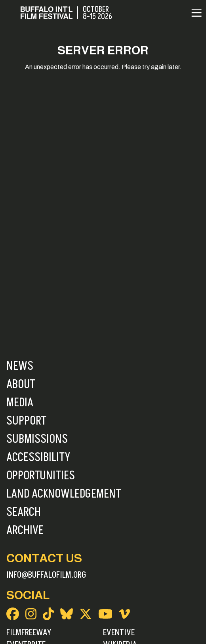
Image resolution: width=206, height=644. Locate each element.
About (21, 384)
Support (26, 421)
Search (24, 512)
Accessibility (38, 458)
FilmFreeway (29, 632)
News (20, 366)
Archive (25, 531)
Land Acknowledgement (64, 494)
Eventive (119, 632)
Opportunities (41, 476)
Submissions (37, 439)
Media (20, 403)
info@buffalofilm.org (46, 575)
